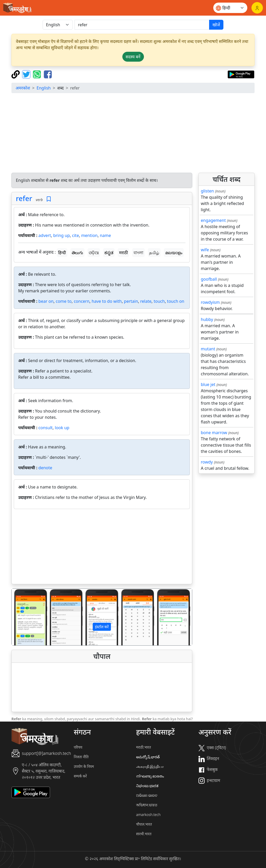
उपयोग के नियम (84, 766)
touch (159, 301)
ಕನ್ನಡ (109, 253)
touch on (176, 301)
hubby (207, 319)
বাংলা (138, 253)
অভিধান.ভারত (147, 805)
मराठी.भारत (144, 747)
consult (46, 428)
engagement (213, 220)
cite (75, 235)
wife (205, 250)
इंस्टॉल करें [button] (102, 627)
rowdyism (210, 302)
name (105, 235)
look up (62, 428)
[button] (25, 617)
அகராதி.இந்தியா (150, 766)
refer (24, 198)
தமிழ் (154, 253)
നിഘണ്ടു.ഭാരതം (150, 776)
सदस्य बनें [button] (133, 57)
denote (45, 468)
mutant (208, 349)
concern (82, 301)
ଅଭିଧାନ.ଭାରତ (147, 795)
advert (45, 235)
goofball (209, 279)
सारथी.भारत (144, 834)
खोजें (216, 25)
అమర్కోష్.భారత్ (148, 757)
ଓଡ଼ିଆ (94, 253)
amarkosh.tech (148, 815)
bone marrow (214, 433)
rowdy (207, 462)
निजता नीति (81, 757)
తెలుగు (77, 253)
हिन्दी (62, 253)
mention (89, 235)
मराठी (123, 253)
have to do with (107, 301)
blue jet (208, 384)
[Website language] (230, 8)
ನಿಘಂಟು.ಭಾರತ (147, 786)
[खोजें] (142, 25)
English (44, 88)
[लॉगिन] (257, 8)
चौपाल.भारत (144, 824)
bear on (46, 301)
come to (64, 301)
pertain (131, 301)
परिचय (78, 747)
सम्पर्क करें (80, 776)
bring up (62, 235)
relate (146, 301)
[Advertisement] (133, 134)
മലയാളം (174, 253)
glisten (207, 191)
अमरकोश (23, 88)
